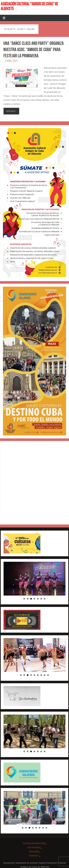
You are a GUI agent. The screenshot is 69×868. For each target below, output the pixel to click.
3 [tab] (31, 599)
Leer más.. (11, 111)
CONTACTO (34, 856)
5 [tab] (38, 599)
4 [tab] (34, 599)
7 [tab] (45, 599)
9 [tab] (48, 675)
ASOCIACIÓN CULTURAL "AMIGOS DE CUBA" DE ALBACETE (29, 6)
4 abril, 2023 (11, 61)
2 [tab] (28, 599)
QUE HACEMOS (34, 847)
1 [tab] (24, 599)
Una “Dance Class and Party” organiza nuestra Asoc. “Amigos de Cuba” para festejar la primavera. (34, 49)
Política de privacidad (34, 843)
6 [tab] (41, 599)
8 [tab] (45, 675)
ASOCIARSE (34, 852)
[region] (34, 579)
